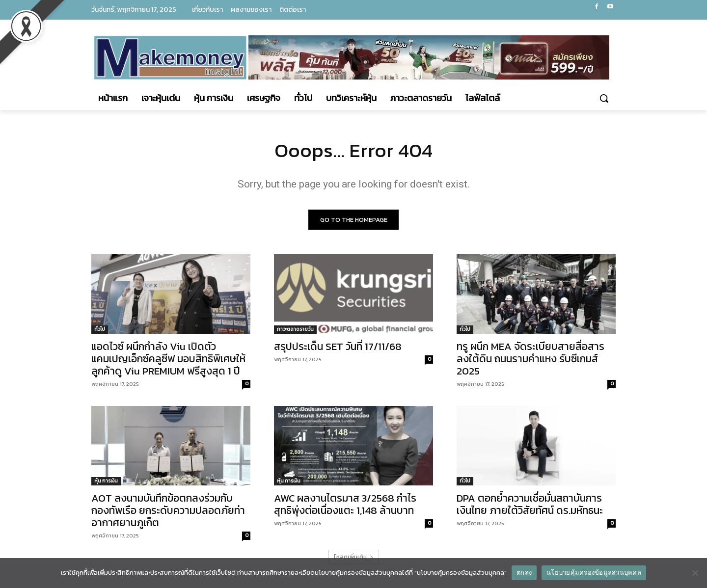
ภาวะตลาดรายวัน (295, 329)
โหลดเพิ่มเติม (354, 557)
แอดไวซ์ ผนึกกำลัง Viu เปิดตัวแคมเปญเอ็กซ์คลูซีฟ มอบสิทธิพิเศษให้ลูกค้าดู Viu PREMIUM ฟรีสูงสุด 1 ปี (168, 359)
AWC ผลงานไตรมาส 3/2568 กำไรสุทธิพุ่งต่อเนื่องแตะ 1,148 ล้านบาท (345, 504)
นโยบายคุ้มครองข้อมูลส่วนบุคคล (594, 573)
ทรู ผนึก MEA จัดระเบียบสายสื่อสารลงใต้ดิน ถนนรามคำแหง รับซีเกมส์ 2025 (530, 359)
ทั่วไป (100, 329)
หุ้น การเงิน (106, 481)
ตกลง (524, 573)
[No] (695, 573)
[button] (604, 98)
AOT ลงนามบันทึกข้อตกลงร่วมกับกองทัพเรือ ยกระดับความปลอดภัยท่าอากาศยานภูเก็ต (168, 510)
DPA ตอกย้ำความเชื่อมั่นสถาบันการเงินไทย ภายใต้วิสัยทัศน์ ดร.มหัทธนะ (530, 504)
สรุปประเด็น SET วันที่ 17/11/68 (338, 346)
